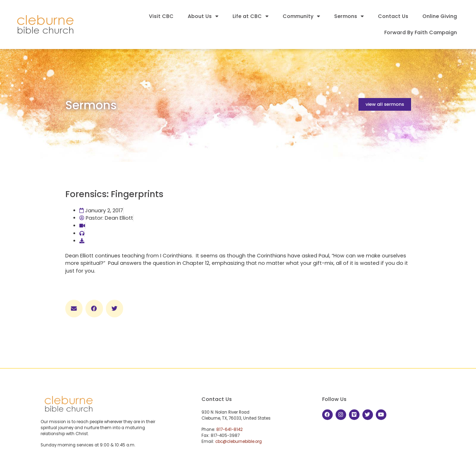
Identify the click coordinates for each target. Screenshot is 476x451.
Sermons (349, 16)
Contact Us (393, 16)
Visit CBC (161, 16)
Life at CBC (251, 16)
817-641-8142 (230, 429)
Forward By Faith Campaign (421, 32)
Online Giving (440, 16)
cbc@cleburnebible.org (239, 441)
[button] (74, 309)
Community (301, 16)
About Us (203, 16)
